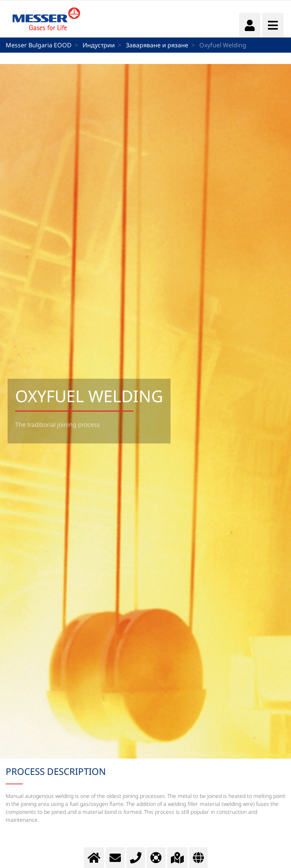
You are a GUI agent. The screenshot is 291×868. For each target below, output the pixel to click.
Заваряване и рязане (157, 45)
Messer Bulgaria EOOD (39, 45)
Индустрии (99, 45)
